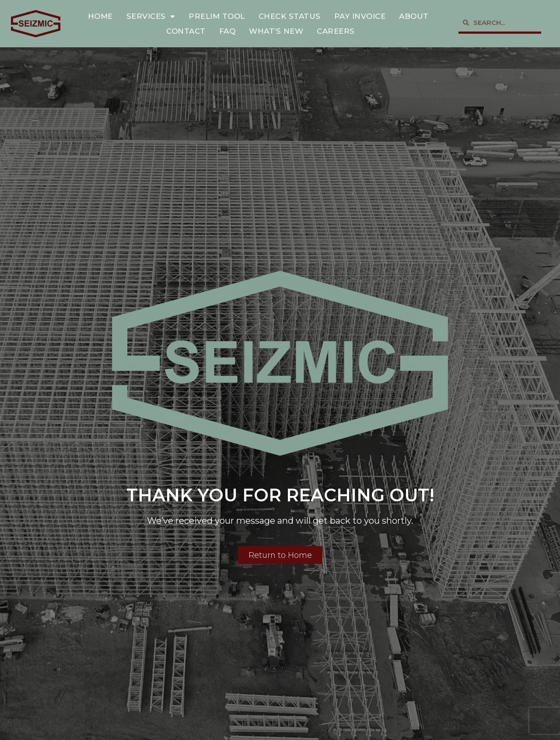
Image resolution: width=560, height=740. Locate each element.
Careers (336, 31)
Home (100, 16)
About (414, 16)
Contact (186, 31)
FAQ (227, 31)
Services (151, 16)
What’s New (276, 31)
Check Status (290, 16)
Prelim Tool (217, 16)
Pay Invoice (360, 16)
